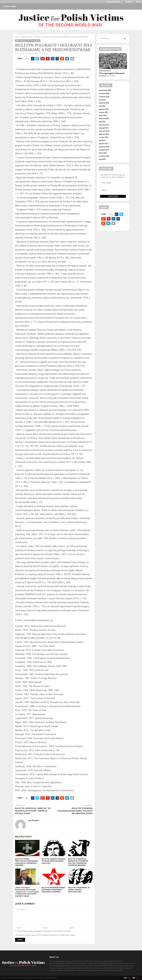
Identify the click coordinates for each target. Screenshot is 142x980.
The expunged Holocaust (112, 73)
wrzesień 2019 (104, 131)
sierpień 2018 (104, 150)
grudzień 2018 (104, 147)
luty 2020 (102, 122)
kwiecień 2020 (104, 119)
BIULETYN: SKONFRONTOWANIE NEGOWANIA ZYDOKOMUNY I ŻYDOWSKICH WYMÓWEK (53, 890)
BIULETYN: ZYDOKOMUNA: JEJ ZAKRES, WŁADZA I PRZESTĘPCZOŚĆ (79, 890)
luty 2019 (102, 140)
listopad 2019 (104, 128)
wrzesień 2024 (104, 94)
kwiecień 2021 (104, 109)
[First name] (113, 183)
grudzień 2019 (104, 125)
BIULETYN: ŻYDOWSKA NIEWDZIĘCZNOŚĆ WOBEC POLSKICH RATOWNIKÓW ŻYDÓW (75, 811)
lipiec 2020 (103, 115)
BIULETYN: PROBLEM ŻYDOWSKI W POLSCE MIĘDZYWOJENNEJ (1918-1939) (54, 861)
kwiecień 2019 (104, 134)
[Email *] (113, 190)
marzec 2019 (104, 137)
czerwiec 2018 (104, 156)
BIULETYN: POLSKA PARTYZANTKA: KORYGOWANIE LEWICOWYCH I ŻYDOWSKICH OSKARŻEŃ (26, 862)
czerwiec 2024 (104, 97)
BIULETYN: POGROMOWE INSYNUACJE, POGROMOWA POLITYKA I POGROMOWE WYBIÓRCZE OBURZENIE (78, 862)
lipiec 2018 (103, 153)
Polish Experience (105, 71)
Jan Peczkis (20, 53)
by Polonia (102, 76)
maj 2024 (102, 100)
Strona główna (10, 6)
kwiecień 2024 (104, 103)
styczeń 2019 (104, 144)
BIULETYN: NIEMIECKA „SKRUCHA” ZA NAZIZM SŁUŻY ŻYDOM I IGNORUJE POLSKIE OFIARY (33, 811)
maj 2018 (102, 159)
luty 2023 (102, 106)
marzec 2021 (104, 112)
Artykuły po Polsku (28, 41)
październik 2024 (105, 90)
